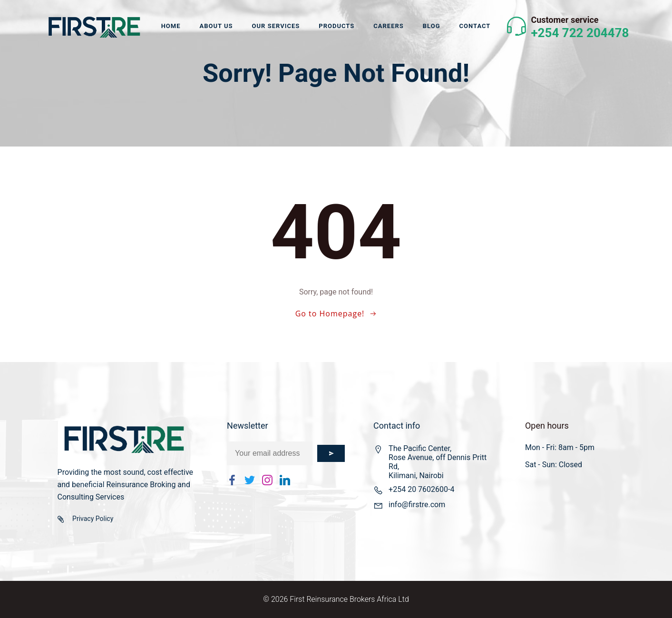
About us (216, 26)
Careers (389, 26)
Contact (475, 26)
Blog (432, 26)
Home (171, 26)
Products (336, 26)
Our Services (276, 26)
